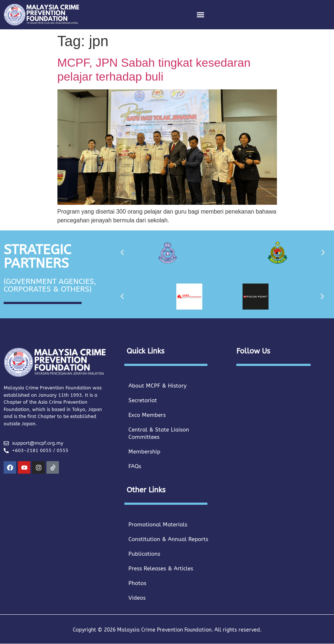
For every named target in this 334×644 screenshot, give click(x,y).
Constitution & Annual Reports (168, 539)
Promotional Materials (158, 525)
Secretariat (143, 400)
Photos (137, 583)
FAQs (135, 466)
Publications (144, 554)
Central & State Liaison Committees (159, 433)
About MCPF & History (157, 386)
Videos (137, 598)
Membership (144, 452)
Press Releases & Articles (161, 569)
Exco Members (147, 415)
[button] (200, 14)
